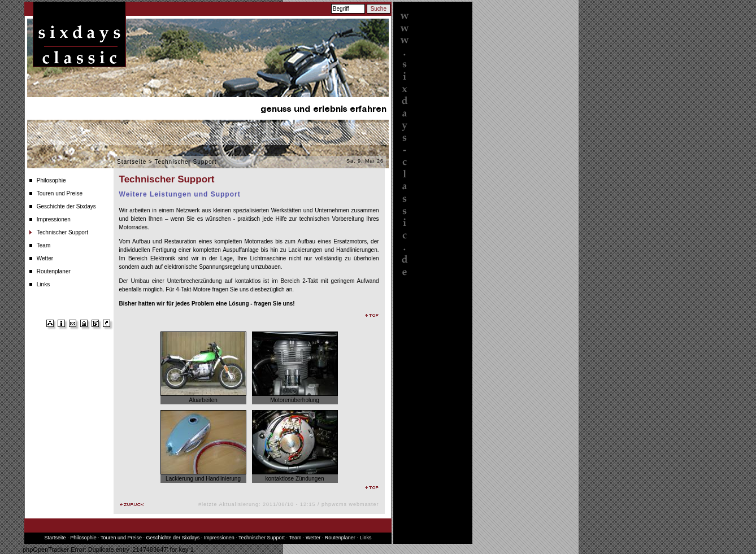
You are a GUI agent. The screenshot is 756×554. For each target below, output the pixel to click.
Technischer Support (62, 232)
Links (43, 284)
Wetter (45, 258)
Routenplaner (54, 271)
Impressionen (54, 219)
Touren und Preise (60, 193)
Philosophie (51, 180)
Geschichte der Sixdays (66, 206)
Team (44, 245)
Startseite (132, 162)
